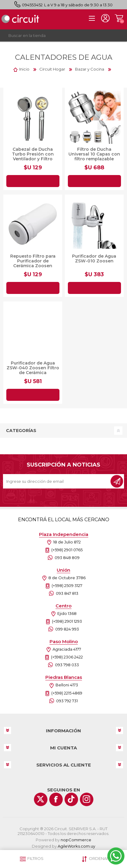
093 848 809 (67, 558)
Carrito (119, 18)
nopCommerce (76, 840)
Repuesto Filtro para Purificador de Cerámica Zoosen (33, 261)
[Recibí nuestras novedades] (57, 481)
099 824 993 (67, 629)
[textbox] (57, 35)
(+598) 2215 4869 (67, 693)
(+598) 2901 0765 (67, 550)
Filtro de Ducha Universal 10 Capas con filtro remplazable (94, 154)
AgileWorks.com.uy (76, 846)
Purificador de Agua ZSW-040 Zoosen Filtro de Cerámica (33, 368)
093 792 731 (67, 701)
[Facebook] (56, 799)
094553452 (32, 5)
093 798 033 (67, 665)
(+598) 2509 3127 (67, 585)
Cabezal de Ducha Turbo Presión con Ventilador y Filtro (33, 154)
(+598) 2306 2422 (67, 657)
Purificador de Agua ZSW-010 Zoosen (94, 259)
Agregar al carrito (33, 181)
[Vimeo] (71, 799)
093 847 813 (67, 593)
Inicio (24, 69)
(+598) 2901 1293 (67, 621)
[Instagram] (87, 799)
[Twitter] (41, 799)
